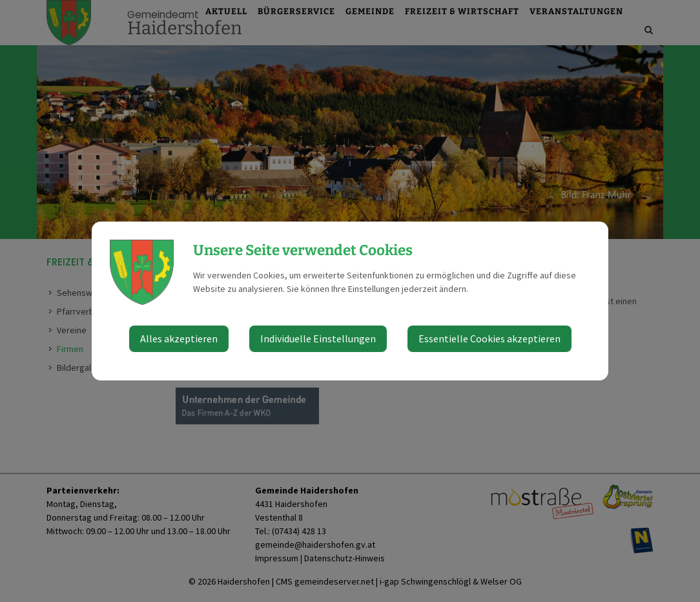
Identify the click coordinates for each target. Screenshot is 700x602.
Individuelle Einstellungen (318, 338)
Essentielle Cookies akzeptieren (489, 338)
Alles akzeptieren (179, 338)
